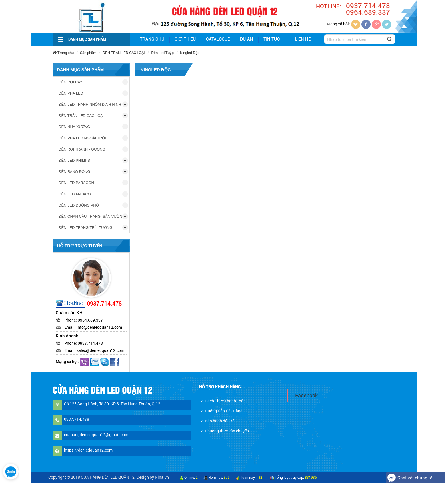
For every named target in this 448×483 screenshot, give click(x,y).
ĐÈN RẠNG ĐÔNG (74, 172)
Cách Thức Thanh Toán (225, 401)
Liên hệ (303, 39)
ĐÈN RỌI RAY (70, 82)
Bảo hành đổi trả (220, 421)
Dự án (247, 39)
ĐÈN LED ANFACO (75, 194)
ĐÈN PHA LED (71, 93)
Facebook (306, 395)
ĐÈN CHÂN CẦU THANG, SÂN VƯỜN (90, 216)
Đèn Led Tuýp (162, 53)
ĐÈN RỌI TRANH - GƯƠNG (82, 149)
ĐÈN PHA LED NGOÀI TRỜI (82, 138)
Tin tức (272, 39)
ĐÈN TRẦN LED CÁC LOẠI (124, 53)
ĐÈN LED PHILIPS (74, 160)
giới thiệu (185, 39)
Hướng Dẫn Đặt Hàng (224, 411)
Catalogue (218, 39)
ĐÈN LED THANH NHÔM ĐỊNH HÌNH (90, 104)
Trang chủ (152, 39)
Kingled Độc (190, 53)
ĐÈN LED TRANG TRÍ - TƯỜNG (85, 228)
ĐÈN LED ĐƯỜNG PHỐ (79, 205)
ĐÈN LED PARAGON (76, 183)
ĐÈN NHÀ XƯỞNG (74, 127)
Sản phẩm (88, 53)
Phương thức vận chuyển (227, 431)
